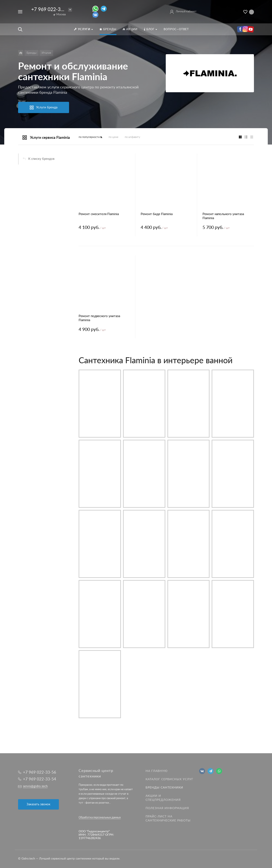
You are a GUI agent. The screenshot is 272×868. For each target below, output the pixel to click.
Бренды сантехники (164, 788)
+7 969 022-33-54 (40, 779)
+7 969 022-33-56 (51, 9)
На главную (157, 771)
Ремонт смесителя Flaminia (99, 214)
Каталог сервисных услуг (169, 779)
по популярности (89, 137)
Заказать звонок (38, 804)
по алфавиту (132, 137)
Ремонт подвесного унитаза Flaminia (99, 318)
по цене (113, 137)
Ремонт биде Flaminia (157, 214)
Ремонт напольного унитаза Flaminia (223, 216)
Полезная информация (167, 808)
